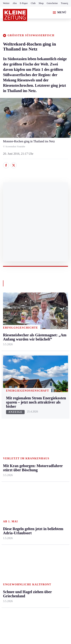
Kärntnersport (11, 414)
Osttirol (29, 350)
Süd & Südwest (12, 369)
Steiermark (10, 314)
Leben (50, 314)
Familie (51, 372)
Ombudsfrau (54, 336)
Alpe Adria (53, 411)
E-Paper (24, 3)
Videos (51, 456)
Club (33, 3)
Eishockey (9, 450)
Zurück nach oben (35, 304)
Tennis (7, 429)
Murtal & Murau (13, 347)
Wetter (6, 3)
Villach (29, 365)
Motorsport (10, 436)
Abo (15, 3)
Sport (7, 400)
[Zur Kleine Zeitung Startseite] (15, 15)
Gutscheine (52, 3)
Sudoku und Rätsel (54, 439)
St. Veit (29, 358)
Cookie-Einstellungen (17, 555)
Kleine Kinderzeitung (55, 420)
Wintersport (10, 443)
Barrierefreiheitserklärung (20, 545)
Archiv (29, 421)
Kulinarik (52, 358)
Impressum (10, 535)
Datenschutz (38, 535)
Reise (50, 343)
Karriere (51, 365)
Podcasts (52, 448)
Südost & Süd (11, 376)
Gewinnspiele (55, 430)
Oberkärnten (32, 343)
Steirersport (10, 407)
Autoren (30, 414)
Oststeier (8, 362)
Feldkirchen (32, 328)
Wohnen (51, 350)
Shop (41, 3)
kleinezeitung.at (24, 568)
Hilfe (28, 407)
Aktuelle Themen (52, 402)
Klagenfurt (31, 321)
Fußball (8, 421)
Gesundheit (53, 321)
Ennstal (8, 321)
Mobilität (52, 328)
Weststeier (9, 391)
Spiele (28, 429)
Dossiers (52, 463)
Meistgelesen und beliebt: (19, 478)
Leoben (8, 340)
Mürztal (8, 355)
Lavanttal (30, 336)
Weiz (6, 384)
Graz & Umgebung (10, 331)
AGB (24, 535)
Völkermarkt (32, 372)
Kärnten (30, 314)
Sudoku (29, 436)
